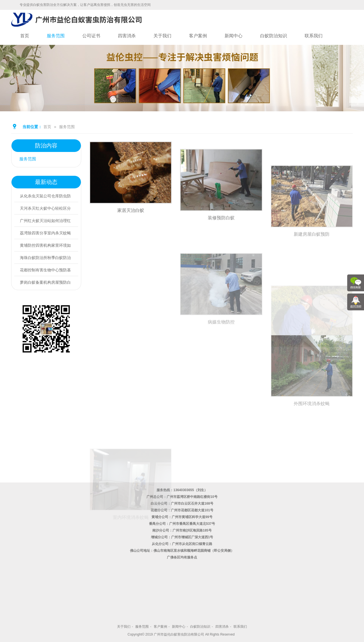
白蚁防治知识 (274, 36)
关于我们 (162, 36)
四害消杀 (127, 36)
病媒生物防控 (221, 362)
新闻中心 (234, 36)
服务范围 (56, 36)
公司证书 (91, 36)
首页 (25, 36)
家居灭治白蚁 (131, 222)
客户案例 (198, 36)
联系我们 (314, 36)
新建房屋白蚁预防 (312, 275)
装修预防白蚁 (221, 243)
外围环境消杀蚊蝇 (312, 443)
